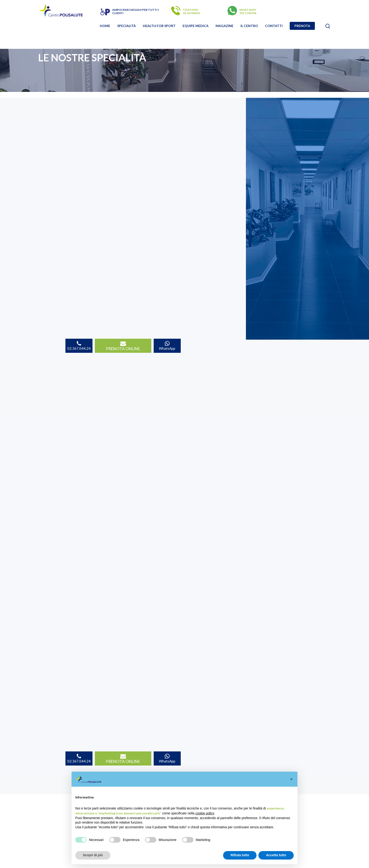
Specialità (126, 26)
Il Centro (249, 26)
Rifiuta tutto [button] (240, 855)
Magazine (225, 26)
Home (105, 26)
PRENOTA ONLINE (123, 346)
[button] (291, 779)
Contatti (274, 26)
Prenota (302, 26)
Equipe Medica (196, 26)
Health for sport (159, 26)
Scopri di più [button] (93, 855)
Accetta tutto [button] (276, 855)
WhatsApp (167, 346)
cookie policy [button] (205, 813)
